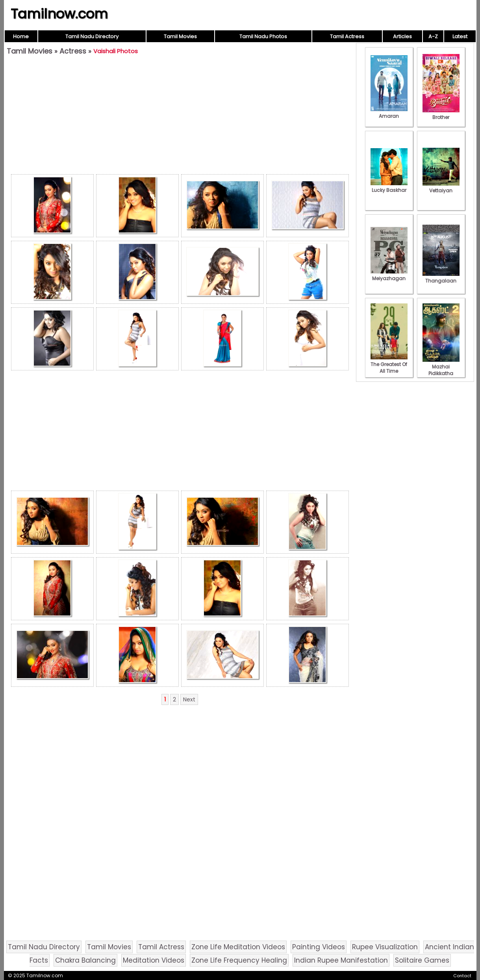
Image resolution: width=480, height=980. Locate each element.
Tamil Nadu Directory (92, 36)
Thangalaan (441, 277)
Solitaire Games (422, 960)
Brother (441, 114)
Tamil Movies (180, 36)
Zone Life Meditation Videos (238, 947)
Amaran (389, 113)
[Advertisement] (180, 117)
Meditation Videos (154, 960)
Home (21, 36)
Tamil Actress (347, 36)
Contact (462, 976)
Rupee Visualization (385, 947)
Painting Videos (319, 947)
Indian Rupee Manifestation (341, 960)
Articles (402, 36)
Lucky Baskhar (389, 187)
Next (189, 699)
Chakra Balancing (85, 960)
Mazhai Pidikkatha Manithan (441, 370)
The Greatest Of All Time (389, 364)
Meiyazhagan (389, 275)
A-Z (433, 36)
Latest (460, 36)
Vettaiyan (441, 187)
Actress (73, 51)
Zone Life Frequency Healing (239, 960)
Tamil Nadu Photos (263, 36)
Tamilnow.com (59, 14)
